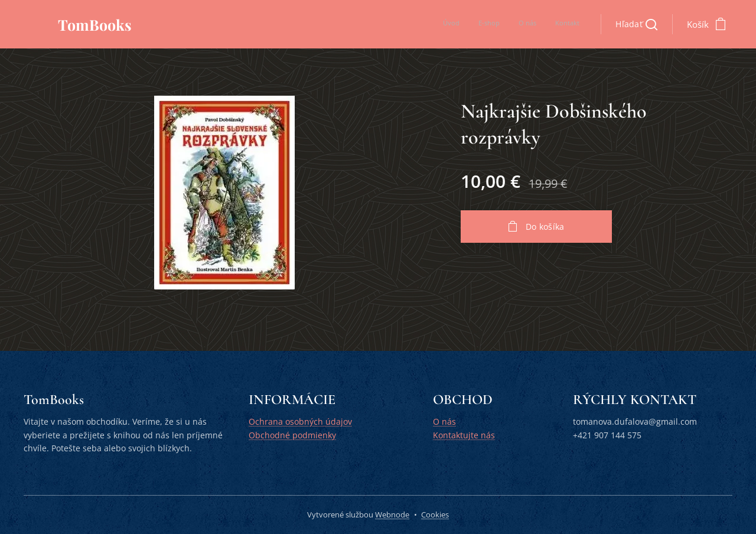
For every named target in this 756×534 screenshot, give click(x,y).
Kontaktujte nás (464, 435)
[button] (636, 24)
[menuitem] (526, 24)
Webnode (392, 515)
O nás (444, 422)
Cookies (435, 515)
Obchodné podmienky (292, 435)
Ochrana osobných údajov (300, 422)
